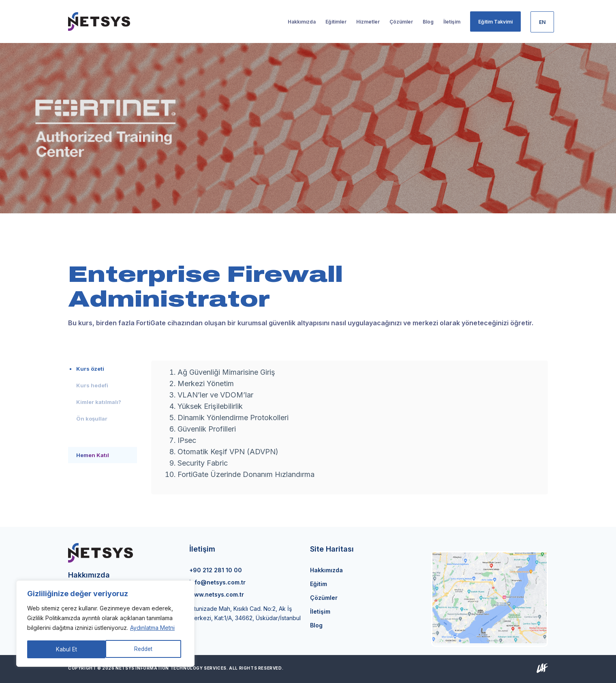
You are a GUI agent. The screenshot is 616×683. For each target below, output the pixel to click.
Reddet (65, 649)
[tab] (103, 369)
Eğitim (319, 584)
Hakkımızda (326, 570)
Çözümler (324, 598)
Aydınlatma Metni (152, 629)
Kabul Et (145, 649)
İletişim (320, 611)
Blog (316, 625)
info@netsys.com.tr (217, 582)
